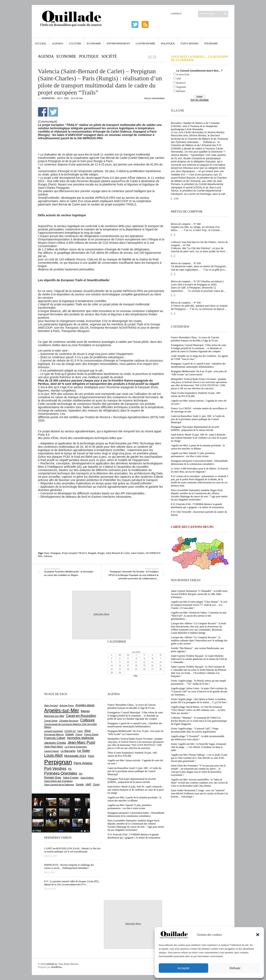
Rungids (92, 553)
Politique (168, 43)
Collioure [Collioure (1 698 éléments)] (87, 720)
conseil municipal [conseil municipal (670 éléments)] (54, 731)
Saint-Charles (138, 553)
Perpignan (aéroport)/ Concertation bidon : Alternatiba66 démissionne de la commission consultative (199, 462)
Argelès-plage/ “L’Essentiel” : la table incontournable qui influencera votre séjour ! (198, 738)
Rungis (101, 553)
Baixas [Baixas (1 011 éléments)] (85, 711)
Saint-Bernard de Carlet (118, 553)
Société (109, 56)
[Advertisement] (101, 510)
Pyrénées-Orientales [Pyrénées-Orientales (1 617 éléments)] (61, 773)
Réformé (181, 91)
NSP (179, 79)
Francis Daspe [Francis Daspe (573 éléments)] (91, 734)
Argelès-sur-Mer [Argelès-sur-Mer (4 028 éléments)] (62, 710)
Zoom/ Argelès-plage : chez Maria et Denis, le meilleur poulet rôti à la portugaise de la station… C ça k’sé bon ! (199, 701)
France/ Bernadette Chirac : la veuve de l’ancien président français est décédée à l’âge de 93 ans (195, 339)
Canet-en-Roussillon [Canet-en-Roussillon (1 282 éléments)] (81, 716)
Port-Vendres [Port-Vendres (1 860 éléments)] (55, 768)
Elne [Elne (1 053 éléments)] (88, 731)
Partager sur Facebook (43, 112)
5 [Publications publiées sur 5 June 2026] (144, 659)
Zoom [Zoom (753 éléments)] (96, 785)
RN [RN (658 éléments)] (81, 774)
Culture (75, 43)
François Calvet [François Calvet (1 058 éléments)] (55, 738)
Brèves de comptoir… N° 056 (186, 303)
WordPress (57, 967)
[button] (258, 935)
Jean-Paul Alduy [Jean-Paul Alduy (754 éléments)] (54, 747)
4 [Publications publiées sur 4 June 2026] (136, 659)
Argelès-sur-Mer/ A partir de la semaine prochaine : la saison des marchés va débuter (198, 447)
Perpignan (56, 553)
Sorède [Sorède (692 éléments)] (80, 785)
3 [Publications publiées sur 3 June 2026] (128, 659)
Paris (47, 553)
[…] (173, 198)
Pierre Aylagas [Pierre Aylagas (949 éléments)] (83, 763)
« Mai (135, 676)
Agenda (58, 43)
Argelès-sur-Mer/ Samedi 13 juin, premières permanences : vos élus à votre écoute (193, 455)
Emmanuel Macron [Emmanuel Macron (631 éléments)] (54, 734)
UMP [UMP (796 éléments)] (88, 784)
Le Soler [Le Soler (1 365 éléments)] (84, 751)
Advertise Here (101, 614)
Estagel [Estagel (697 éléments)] (70, 734)
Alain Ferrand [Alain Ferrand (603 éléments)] (51, 705)
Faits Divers (189, 43)
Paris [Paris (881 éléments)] (91, 756)
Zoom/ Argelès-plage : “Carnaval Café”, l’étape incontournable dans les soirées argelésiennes (195, 730)
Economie (94, 43)
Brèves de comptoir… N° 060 (186, 224)
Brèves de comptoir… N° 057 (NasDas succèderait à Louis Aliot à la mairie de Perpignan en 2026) (197, 283)
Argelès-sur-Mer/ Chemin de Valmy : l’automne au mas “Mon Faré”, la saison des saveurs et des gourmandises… (199, 616)
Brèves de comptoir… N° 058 (186, 263)
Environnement (118, 43)
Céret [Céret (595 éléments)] (80, 731)
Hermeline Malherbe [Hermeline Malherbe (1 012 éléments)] (80, 738)
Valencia (48, 556)
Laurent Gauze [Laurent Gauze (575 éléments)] (52, 751)
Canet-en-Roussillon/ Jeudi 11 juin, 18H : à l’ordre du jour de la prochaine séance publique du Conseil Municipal (198, 419)
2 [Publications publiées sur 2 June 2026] (120, 659)
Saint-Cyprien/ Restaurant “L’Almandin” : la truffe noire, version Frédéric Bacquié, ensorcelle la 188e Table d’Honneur (200, 594)
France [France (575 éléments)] (79, 734)
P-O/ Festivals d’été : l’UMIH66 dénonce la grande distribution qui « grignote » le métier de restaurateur (197, 506)
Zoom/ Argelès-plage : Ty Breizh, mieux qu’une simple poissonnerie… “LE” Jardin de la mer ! (199, 682)
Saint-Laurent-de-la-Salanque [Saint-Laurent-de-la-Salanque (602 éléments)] (59, 785)
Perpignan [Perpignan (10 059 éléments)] (58, 762)
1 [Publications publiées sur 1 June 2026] (112, 659)
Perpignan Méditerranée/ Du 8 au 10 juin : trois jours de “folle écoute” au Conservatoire (199, 373)
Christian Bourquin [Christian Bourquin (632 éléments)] (69, 721)
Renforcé (181, 83)
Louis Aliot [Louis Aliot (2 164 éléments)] (53, 755)
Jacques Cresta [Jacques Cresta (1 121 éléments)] (55, 743)
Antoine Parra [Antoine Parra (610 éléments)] (67, 705)
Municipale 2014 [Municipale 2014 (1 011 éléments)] (75, 756)
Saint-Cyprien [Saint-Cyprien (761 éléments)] (71, 778)
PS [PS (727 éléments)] (70, 769)
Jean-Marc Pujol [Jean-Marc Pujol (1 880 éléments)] (81, 742)
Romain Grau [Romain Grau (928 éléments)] (53, 777)
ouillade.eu (52, 964)
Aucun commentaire (155, 98)
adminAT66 (48, 98)
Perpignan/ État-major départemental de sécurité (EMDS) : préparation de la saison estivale (195, 428)
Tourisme (211, 43)
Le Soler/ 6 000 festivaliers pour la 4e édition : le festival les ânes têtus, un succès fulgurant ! (199, 470)
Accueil (41, 43)
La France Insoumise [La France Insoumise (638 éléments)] (76, 747)
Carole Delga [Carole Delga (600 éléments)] (51, 721)
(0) (177, 198)
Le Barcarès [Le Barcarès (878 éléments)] (68, 751)
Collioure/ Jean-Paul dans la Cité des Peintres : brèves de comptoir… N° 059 (199, 244)
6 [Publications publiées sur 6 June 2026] (152, 659)
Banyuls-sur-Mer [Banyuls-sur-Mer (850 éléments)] (54, 716)
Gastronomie (146, 43)
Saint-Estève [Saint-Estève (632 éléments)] (87, 778)
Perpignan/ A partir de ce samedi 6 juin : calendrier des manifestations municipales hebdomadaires (198, 365)
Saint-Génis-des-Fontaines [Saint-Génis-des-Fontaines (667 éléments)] (58, 781)
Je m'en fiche (183, 75)
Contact (176, 14)
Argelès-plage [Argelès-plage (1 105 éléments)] (85, 705)
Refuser (235, 968)
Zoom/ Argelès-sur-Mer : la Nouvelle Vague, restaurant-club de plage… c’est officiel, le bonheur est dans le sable (199, 747)
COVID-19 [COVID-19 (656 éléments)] (70, 731)
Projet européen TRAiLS (74, 553)
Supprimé (181, 87)
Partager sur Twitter (53, 112)
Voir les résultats (199, 100)
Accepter (183, 968)
